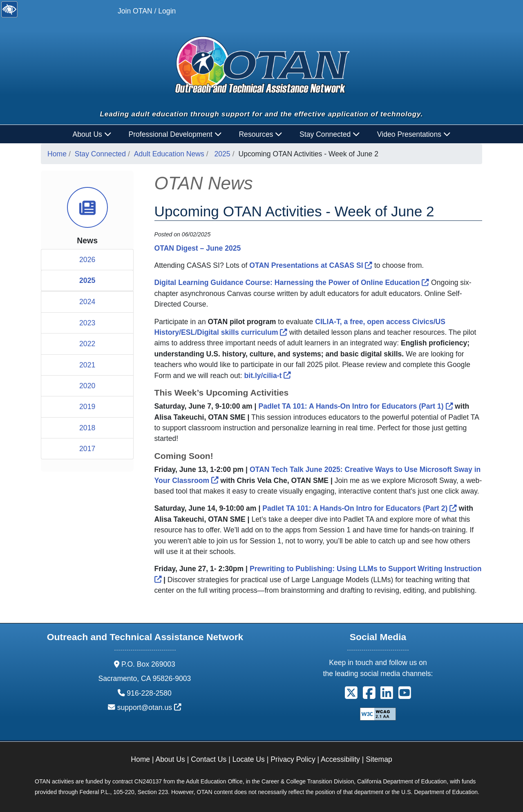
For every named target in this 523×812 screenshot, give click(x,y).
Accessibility (340, 759)
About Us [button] (92, 134)
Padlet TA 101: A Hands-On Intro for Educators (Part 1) (355, 406)
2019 (87, 407)
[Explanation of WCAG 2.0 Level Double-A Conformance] (378, 714)
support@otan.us (149, 707)
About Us (170, 759)
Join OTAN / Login (147, 11)
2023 (87, 323)
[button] (351, 696)
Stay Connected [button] (330, 134)
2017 (87, 449)
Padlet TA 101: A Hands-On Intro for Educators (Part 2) (360, 508)
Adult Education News (169, 154)
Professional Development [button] (175, 134)
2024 (87, 302)
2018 (87, 428)
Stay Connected (100, 154)
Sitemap (379, 759)
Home (57, 154)
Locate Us (249, 759)
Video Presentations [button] (414, 134)
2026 (87, 260)
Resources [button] (260, 134)
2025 (222, 154)
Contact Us (209, 759)
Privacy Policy (293, 759)
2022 (87, 344)
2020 (87, 386)
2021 (87, 365)
